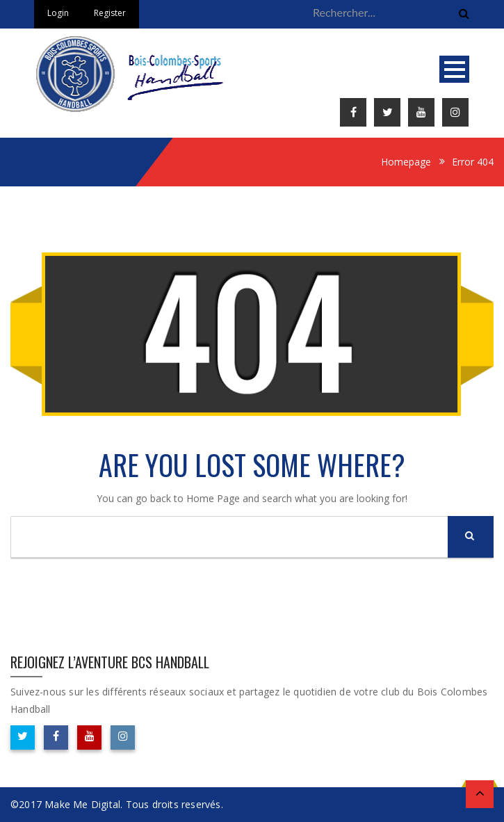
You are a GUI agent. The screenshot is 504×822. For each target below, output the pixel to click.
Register (110, 13)
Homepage (406, 162)
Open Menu (454, 69)
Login (58, 13)
